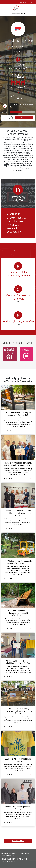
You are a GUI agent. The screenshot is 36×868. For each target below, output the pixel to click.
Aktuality (6, 862)
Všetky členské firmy (18, 841)
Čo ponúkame (22, 859)
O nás (4, 859)
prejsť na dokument (24, 118)
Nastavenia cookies (8, 855)
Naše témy (11, 859)
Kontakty (15, 862)
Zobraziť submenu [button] (17, 14)
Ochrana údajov (24, 853)
